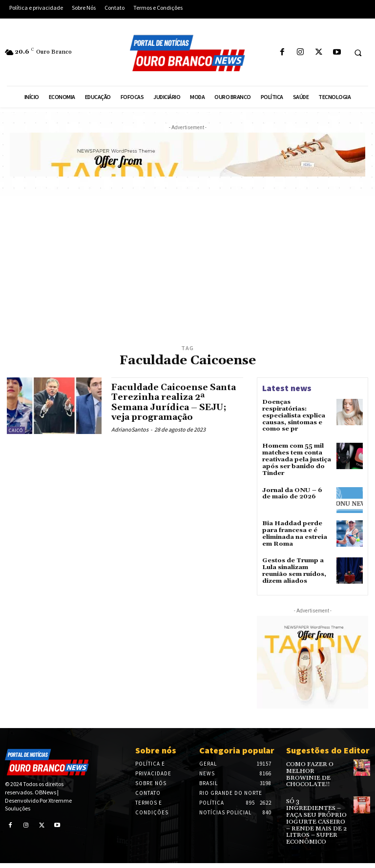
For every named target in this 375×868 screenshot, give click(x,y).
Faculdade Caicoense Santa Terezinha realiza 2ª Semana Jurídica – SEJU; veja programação (175, 402)
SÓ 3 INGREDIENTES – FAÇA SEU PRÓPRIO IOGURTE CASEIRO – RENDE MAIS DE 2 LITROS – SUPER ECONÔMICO (317, 804)
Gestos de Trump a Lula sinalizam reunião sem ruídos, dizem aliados (293, 566)
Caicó (16, 430)
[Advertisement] (187, 269)
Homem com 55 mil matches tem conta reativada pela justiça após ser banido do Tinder (296, 457)
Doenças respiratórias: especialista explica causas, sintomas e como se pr (292, 415)
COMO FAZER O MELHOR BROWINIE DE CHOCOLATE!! (317, 765)
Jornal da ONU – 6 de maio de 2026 (295, 490)
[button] (358, 53)
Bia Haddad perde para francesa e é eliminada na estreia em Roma (294, 530)
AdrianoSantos (130, 428)
